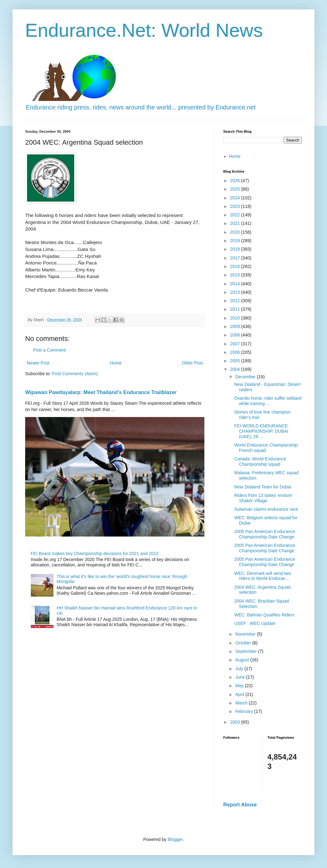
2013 (236, 292)
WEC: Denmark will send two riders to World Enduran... (263, 576)
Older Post (192, 363)
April (240, 694)
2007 (236, 344)
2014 (236, 284)
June (241, 677)
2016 (236, 266)
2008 (236, 335)
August (243, 660)
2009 (236, 326)
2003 (236, 722)
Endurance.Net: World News (144, 30)
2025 (236, 189)
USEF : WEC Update (255, 623)
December (246, 377)
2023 (236, 206)
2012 (236, 301)
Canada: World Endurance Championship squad (260, 462)
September (247, 651)
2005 (236, 361)
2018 (236, 249)
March (242, 703)
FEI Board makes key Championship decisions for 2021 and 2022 (95, 554)
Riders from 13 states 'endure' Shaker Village (263, 498)
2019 (236, 241)
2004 (236, 369)
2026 (236, 181)
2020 (236, 232)
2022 (236, 215)
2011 (236, 309)
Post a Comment (49, 350)
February (245, 711)
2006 (236, 352)
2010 (236, 318)
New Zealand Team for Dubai (263, 487)
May (240, 686)
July (240, 669)
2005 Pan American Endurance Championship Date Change (265, 534)
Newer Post (38, 363)
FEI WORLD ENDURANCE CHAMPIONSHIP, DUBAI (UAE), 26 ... (261, 431)
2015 (236, 275)
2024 (236, 198)
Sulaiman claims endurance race (266, 509)
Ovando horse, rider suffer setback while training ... (268, 401)
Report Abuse (240, 804)
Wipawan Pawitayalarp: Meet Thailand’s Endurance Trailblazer (101, 392)
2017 (236, 258)
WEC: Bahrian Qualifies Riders (264, 615)
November (246, 634)
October (244, 643)
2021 (236, 223)
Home (116, 363)
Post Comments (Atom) (75, 374)
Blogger (175, 839)
